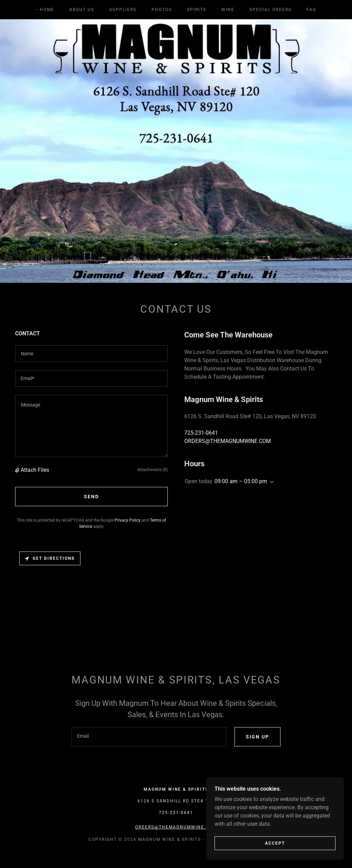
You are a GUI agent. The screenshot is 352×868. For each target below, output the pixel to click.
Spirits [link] (197, 10)
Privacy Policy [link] (128, 520)
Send (91, 497)
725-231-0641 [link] (201, 433)
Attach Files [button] (35, 470)
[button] (18, 470)
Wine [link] (228, 10)
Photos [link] (162, 10)
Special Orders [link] (271, 10)
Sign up (257, 737)
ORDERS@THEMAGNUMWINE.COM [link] (228, 441)
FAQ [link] (311, 10)
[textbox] (91, 354)
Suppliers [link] (123, 10)
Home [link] (47, 10)
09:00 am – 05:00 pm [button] (241, 481)
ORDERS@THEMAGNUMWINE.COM (176, 827)
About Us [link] (82, 10)
